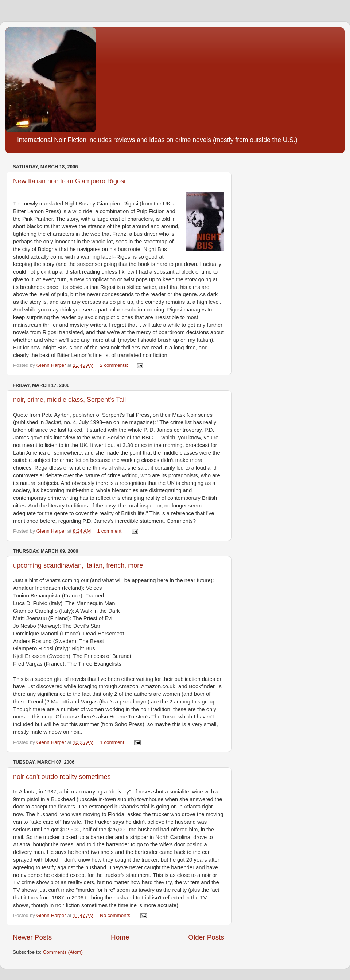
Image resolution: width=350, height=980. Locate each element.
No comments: (116, 915)
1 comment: (110, 531)
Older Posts (206, 937)
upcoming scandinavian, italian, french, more (78, 565)
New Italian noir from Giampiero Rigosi (69, 181)
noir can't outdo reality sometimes (62, 777)
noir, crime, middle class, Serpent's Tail (69, 400)
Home (120, 937)
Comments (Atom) (63, 952)
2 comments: (115, 365)
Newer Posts (32, 937)
